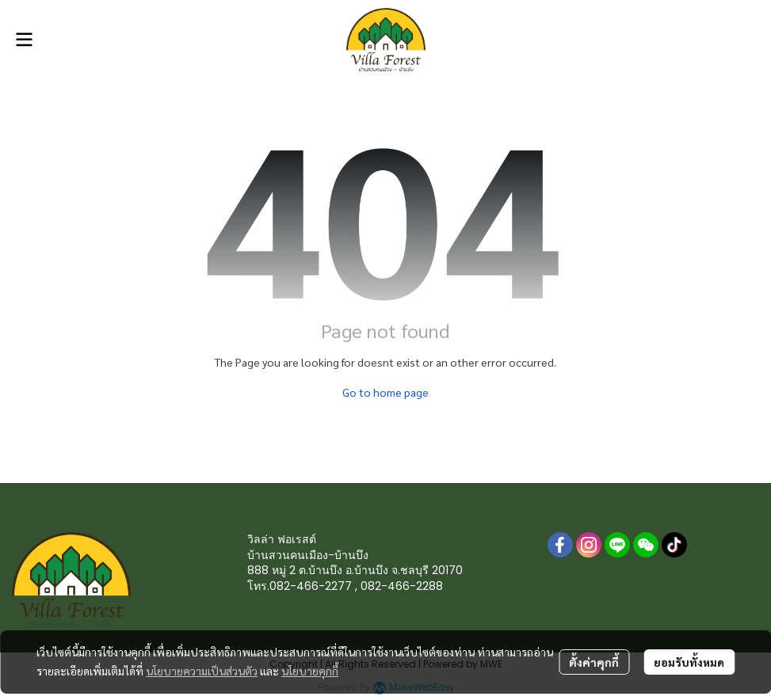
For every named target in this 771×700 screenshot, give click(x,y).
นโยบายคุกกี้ (310, 671)
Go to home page (385, 392)
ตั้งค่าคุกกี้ (594, 662)
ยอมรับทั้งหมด (689, 662)
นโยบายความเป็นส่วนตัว (202, 671)
